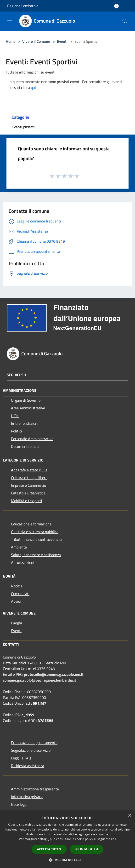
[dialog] (67, 839)
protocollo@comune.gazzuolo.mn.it (54, 674)
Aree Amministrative (28, 408)
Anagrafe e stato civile (29, 470)
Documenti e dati (25, 446)
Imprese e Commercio (28, 485)
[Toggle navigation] (10, 21)
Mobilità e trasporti (27, 501)
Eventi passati (23, 127)
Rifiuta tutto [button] (87, 849)
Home (11, 41)
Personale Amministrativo (32, 439)
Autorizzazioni (23, 562)
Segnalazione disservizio (31, 750)
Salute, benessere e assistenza (36, 555)
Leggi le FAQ (21, 758)
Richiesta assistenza (28, 766)
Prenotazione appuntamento (34, 743)
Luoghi (17, 623)
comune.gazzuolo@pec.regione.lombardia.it (39, 680)
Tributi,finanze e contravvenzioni (38, 539)
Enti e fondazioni (25, 423)
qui (33, 87)
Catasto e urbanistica (28, 493)
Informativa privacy (27, 797)
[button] (67, 860)
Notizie (17, 586)
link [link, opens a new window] (114, 839)
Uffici (15, 416)
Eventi (62, 41)
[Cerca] (125, 21)
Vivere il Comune (37, 41)
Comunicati (20, 594)
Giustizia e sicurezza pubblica (35, 532)
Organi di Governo (26, 400)
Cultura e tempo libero (29, 478)
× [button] (130, 816)
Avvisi (16, 601)
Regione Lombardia (23, 6)
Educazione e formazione (31, 524)
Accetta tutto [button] (49, 849)
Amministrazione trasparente (35, 789)
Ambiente (19, 547)
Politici (17, 431)
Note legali (20, 804)
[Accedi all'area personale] (116, 6)
